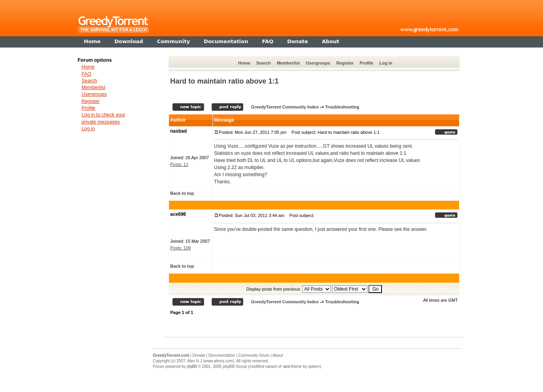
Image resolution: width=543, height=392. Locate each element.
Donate (199, 355)
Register (345, 63)
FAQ (86, 74)
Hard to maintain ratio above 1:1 (224, 81)
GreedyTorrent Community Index (285, 107)
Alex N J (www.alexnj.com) (211, 361)
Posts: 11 (179, 164)
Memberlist (288, 63)
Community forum (254, 355)
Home (244, 63)
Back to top (182, 193)
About (278, 355)
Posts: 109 (180, 248)
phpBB (192, 366)
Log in (386, 63)
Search (264, 63)
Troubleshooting (342, 107)
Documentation (222, 355)
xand (286, 366)
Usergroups (318, 63)
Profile (366, 63)
